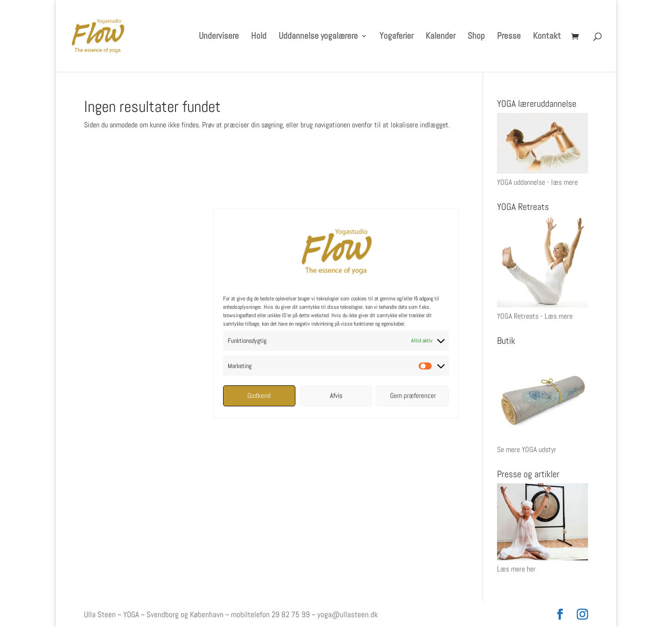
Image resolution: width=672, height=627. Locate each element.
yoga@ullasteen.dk (348, 614)
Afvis (336, 395)
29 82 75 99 (291, 614)
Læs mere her (516, 569)
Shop (476, 37)
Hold (259, 37)
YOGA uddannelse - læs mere (537, 182)
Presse (509, 37)
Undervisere (219, 37)
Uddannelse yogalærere (318, 37)
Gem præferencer (413, 395)
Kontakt (547, 37)
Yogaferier (396, 37)
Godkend (259, 395)
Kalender (441, 37)
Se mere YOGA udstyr (527, 449)
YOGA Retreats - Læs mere (535, 316)
